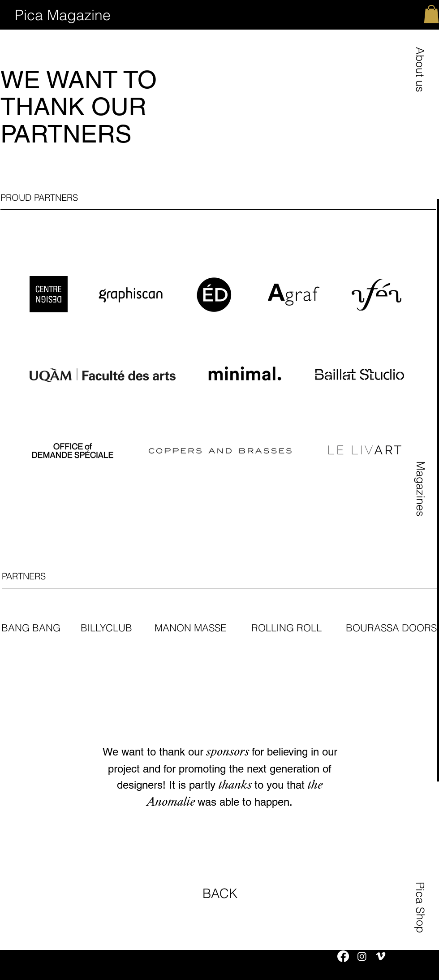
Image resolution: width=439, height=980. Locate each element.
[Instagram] (362, 956)
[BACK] (220, 894)
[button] (420, 69)
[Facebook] (343, 956)
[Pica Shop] (420, 907)
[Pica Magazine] (63, 15)
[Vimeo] (381, 956)
